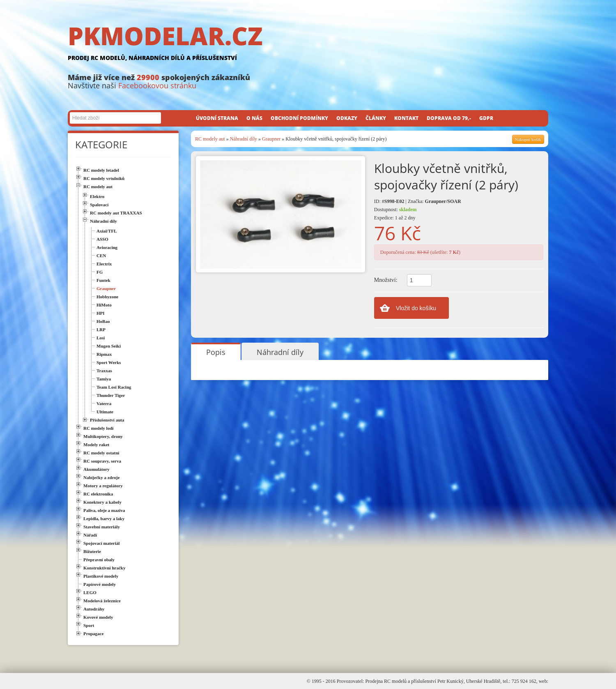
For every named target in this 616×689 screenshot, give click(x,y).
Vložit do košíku (416, 308)
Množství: (386, 280)
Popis (216, 352)
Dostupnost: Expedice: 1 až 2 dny (395, 214)
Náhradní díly (244, 139)
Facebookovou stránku (157, 85)
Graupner (271, 139)
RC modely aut (210, 139)
